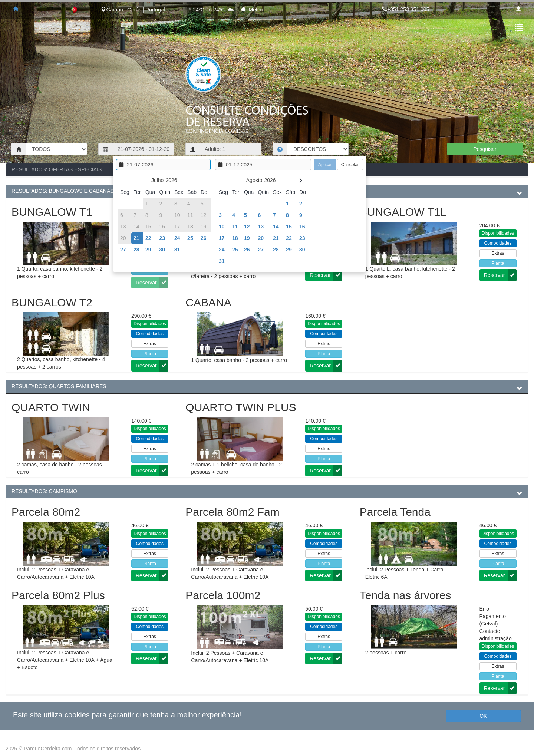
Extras (498, 253)
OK (483, 716)
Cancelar (350, 165)
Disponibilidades (498, 233)
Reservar (326, 275)
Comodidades (498, 243)
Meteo (256, 10)
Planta (498, 263)
